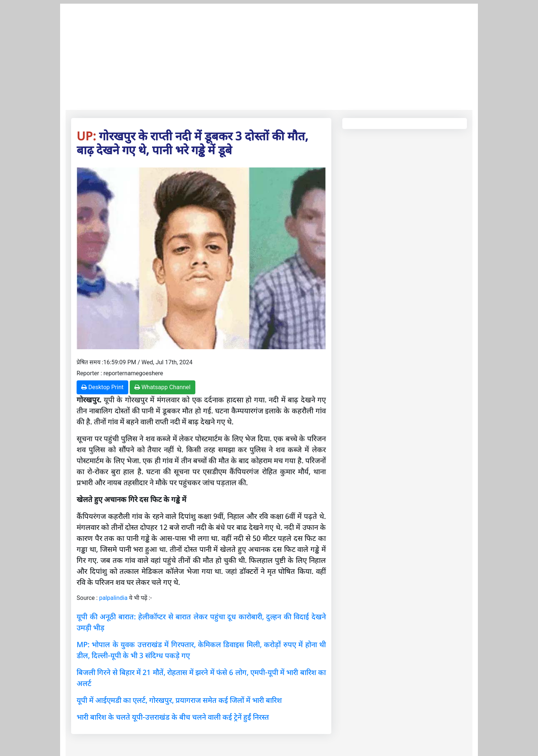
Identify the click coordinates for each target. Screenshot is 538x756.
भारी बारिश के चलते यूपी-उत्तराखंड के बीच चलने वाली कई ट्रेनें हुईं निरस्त (173, 717)
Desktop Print (102, 387)
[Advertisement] (269, 55)
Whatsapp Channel (163, 387)
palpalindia (113, 598)
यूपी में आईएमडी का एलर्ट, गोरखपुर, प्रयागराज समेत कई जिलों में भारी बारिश (179, 700)
